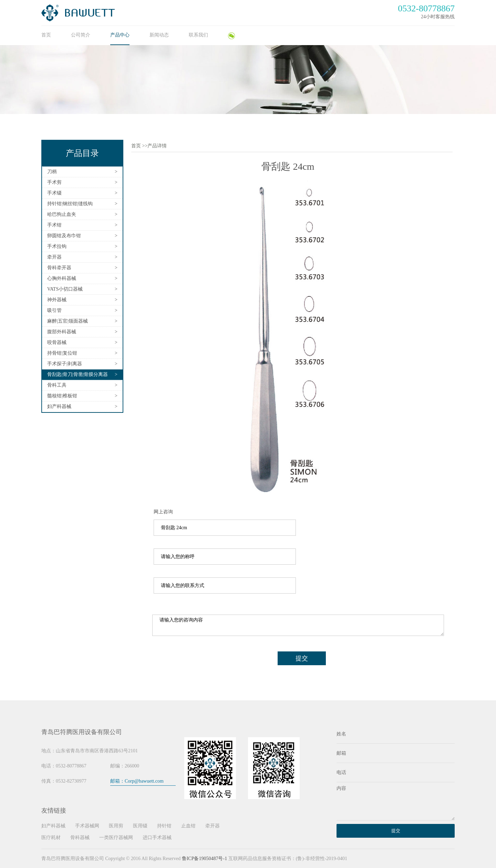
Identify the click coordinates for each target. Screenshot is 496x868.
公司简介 (81, 35)
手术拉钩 (57, 246)
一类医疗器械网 (116, 838)
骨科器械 (80, 838)
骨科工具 (57, 385)
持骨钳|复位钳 (62, 353)
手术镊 (54, 193)
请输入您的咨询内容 (298, 625)
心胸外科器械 (62, 278)
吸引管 (54, 310)
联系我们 (198, 35)
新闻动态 (159, 35)
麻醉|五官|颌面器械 (68, 321)
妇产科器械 (59, 406)
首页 (46, 35)
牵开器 (54, 257)
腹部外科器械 (62, 332)
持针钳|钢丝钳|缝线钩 (70, 204)
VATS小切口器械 (65, 289)
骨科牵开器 (59, 268)
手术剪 (54, 182)
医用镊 (140, 826)
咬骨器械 (57, 342)
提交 (302, 658)
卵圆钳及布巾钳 (64, 236)
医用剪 (116, 826)
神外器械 (57, 300)
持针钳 (164, 826)
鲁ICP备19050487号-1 (204, 859)
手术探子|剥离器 (65, 364)
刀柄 (52, 172)
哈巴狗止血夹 (62, 214)
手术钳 (54, 225)
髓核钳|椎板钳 (62, 396)
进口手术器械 (157, 838)
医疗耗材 (51, 838)
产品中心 (120, 35)
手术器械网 (87, 826)
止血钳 (188, 826)
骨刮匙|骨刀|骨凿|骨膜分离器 (77, 374)
